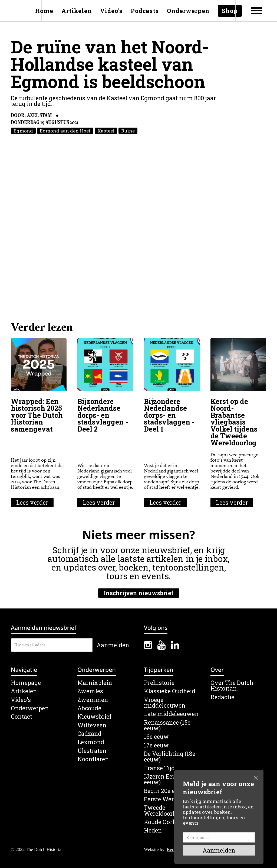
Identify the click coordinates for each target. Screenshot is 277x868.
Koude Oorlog (162, 822)
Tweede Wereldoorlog (163, 811)
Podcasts (145, 11)
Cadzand (89, 734)
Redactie (222, 697)
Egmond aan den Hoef (65, 131)
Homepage (26, 683)
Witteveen (92, 725)
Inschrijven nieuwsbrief (139, 593)
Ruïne (128, 131)
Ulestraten (92, 751)
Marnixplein (95, 683)
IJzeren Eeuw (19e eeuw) (169, 780)
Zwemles (90, 691)
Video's (111, 11)
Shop (230, 11)
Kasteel (106, 131)
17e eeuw (156, 745)
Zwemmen (93, 700)
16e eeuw (156, 737)
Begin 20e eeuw (165, 791)
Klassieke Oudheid (170, 691)
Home (44, 11)
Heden (153, 830)
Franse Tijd (159, 768)
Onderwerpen (188, 11)
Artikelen (77, 11)
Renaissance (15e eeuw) (167, 726)
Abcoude (89, 708)
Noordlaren (93, 759)
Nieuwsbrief (94, 717)
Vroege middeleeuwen (165, 703)
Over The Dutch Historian (232, 686)
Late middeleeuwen (171, 714)
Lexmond (91, 742)
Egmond (23, 131)
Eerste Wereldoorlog (172, 799)
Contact (22, 717)
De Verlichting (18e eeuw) (170, 757)
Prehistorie (159, 683)
